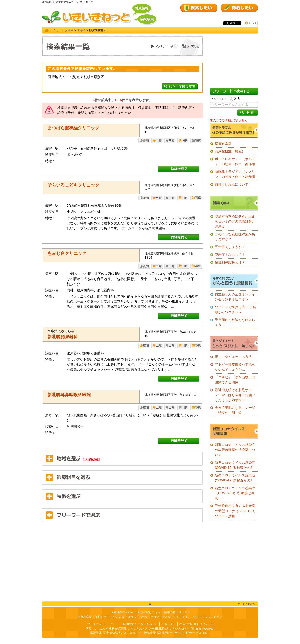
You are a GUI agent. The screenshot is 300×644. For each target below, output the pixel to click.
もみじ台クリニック (67, 253)
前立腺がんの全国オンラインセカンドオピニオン (235, 297)
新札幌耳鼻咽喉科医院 (69, 395)
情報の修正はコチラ (177, 612)
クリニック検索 (63, 30)
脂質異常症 (223, 144)
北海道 (81, 30)
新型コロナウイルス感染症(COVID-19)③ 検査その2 (235, 465)
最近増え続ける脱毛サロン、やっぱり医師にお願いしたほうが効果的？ (235, 395)
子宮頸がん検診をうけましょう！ (235, 322)
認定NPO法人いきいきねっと (122, 633)
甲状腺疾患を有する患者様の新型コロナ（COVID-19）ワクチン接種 (236, 511)
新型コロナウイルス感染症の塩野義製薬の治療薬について (235, 450)
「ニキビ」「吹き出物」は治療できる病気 (235, 380)
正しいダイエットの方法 (233, 357)
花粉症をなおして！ (230, 255)
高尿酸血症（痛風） (230, 151)
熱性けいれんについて (232, 184)
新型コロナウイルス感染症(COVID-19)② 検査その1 (235, 478)
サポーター (168, 624)
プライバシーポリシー (102, 624)
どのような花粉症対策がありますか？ (235, 237)
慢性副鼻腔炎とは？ (230, 262)
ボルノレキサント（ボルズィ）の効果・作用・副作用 (235, 161)
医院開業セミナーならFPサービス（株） (184, 633)
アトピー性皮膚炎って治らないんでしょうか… (235, 367)
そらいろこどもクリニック (73, 185)
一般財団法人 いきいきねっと (139, 624)
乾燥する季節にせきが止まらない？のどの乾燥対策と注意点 (235, 221)
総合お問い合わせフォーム (197, 624)
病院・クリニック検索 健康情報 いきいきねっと (117, 629)
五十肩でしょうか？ (230, 247)
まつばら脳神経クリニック (73, 128)
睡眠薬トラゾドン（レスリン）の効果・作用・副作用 (235, 174)
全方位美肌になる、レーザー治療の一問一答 (235, 410)
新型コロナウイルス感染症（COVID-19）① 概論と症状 (235, 493)
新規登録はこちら (149, 612)
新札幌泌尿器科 (63, 337)
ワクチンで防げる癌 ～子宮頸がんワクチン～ (235, 309)
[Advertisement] (122, 561)
